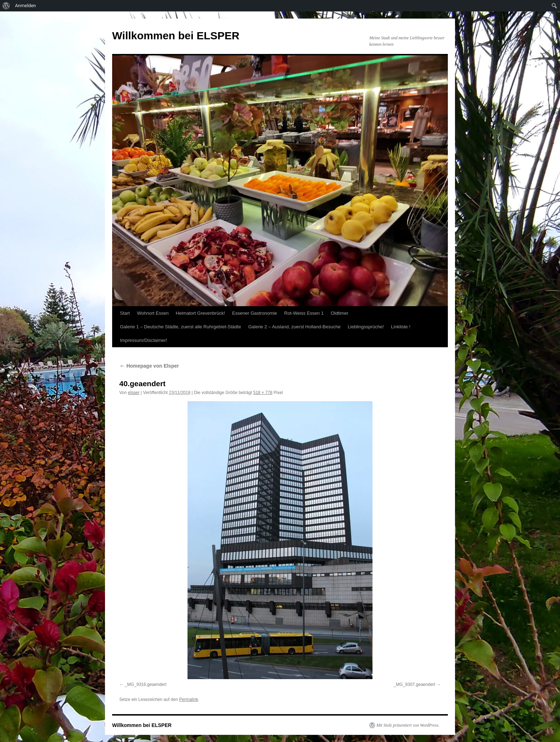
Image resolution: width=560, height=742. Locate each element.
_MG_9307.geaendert (414, 684)
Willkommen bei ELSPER (176, 36)
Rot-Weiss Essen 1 (304, 313)
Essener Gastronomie (255, 313)
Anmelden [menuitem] (26, 6)
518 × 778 (263, 393)
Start (125, 313)
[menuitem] (6, 6)
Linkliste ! (401, 327)
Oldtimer (339, 313)
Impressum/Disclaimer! (144, 340)
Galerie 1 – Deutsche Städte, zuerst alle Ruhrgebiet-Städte (181, 327)
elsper (134, 393)
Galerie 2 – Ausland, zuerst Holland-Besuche (294, 327)
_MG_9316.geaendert (146, 684)
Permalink (188, 699)
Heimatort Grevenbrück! (200, 313)
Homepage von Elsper (149, 366)
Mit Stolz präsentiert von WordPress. (408, 725)
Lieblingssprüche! (366, 327)
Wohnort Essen (153, 313)
